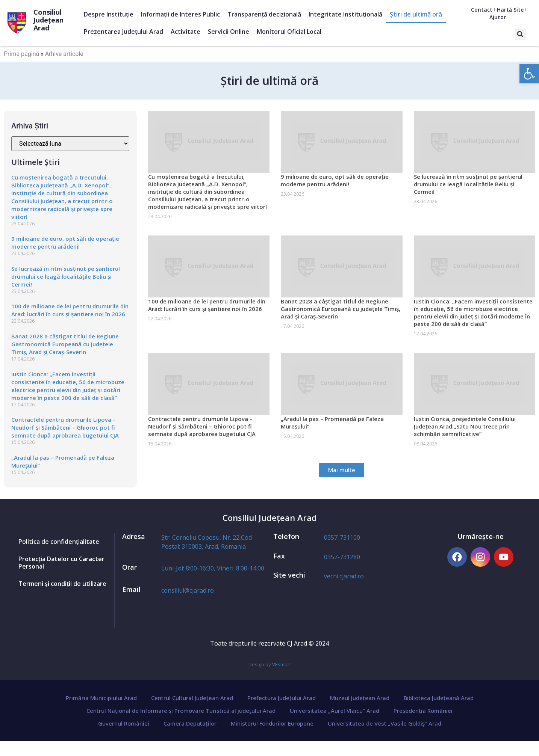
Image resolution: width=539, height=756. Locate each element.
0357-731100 (342, 537)
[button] (520, 34)
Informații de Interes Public (180, 14)
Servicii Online (229, 32)
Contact (482, 10)
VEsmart (282, 664)
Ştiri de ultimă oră (416, 14)
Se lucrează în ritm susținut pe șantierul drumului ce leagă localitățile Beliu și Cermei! (66, 276)
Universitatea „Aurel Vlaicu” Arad (335, 711)
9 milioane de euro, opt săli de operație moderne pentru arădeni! (65, 242)
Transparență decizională (264, 14)
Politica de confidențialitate (59, 542)
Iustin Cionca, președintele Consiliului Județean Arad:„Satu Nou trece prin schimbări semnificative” (465, 426)
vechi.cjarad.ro (344, 576)
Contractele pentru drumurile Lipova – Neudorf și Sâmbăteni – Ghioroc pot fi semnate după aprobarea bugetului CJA (65, 427)
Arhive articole (64, 54)
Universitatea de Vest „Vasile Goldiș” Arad (385, 723)
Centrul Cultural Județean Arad (192, 698)
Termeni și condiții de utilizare (62, 584)
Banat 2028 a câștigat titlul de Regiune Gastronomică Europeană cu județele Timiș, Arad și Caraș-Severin (65, 344)
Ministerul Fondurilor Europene (272, 723)
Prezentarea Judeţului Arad (123, 32)
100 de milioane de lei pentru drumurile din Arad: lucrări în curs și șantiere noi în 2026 (70, 310)
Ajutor (498, 17)
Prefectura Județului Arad (282, 698)
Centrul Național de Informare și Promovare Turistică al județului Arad (181, 711)
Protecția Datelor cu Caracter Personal (61, 563)
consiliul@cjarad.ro (188, 590)
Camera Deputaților (190, 723)
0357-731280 (342, 557)
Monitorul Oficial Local (289, 32)
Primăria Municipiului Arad (101, 698)
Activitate (185, 32)
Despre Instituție (109, 14)
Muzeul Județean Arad (360, 698)
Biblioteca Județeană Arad (439, 698)
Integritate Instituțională (345, 14)
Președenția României (423, 711)
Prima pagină (21, 54)
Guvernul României (124, 723)
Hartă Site (510, 10)
